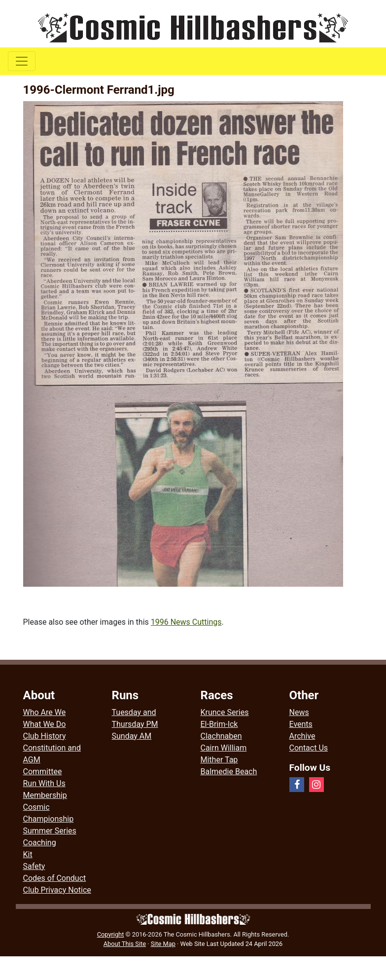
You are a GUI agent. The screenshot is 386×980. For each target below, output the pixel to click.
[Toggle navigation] (22, 61)
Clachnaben (221, 736)
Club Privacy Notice (57, 890)
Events (301, 724)
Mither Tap (219, 760)
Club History (45, 736)
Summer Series (50, 831)
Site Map (163, 944)
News (299, 712)
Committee (43, 772)
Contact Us (309, 748)
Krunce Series (225, 712)
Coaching (40, 843)
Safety (34, 866)
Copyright (111, 934)
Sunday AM (132, 736)
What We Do (45, 724)
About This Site (125, 944)
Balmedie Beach (229, 772)
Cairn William (224, 748)
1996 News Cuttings (186, 622)
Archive (302, 736)
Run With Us (44, 783)
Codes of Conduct (55, 878)
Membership (45, 795)
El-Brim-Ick (219, 724)
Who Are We (45, 712)
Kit (28, 854)
